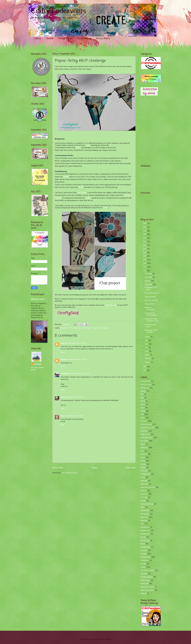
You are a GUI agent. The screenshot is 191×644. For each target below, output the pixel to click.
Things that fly (150, 304)
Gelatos (143, 467)
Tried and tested (150, 297)
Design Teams (65, 38)
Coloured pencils (146, 424)
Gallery (38, 38)
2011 (145, 370)
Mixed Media (145, 511)
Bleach (143, 404)
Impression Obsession (148, 487)
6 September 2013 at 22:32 (80, 374)
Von (62, 416)
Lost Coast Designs (147, 504)
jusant (94, 639)
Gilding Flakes (146, 474)
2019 (145, 249)
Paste (142, 524)
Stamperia (144, 550)
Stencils (143, 567)
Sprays (143, 544)
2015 (145, 263)
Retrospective (145, 527)
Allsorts (143, 391)
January (148, 362)
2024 (145, 231)
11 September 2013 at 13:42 (74, 416)
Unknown (64, 360)
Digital (143, 444)
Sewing (143, 537)
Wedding (144, 593)
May (147, 348)
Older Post (131, 468)
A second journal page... (150, 326)
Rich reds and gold (151, 300)
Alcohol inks (64, 328)
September (149, 284)
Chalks (143, 418)
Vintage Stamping (147, 577)
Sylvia (63, 397)
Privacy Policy (103, 38)
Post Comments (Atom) (69, 473)
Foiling (143, 461)
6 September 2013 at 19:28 (77, 343)
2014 (145, 267)
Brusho (143, 411)
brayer (143, 408)
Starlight (143, 564)
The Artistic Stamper (148, 570)
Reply (63, 352)
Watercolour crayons (148, 587)
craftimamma (66, 374)
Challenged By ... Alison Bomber (151, 314)
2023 (145, 234)
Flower (143, 457)
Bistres (143, 401)
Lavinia (143, 501)
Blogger (108, 639)
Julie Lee (64, 343)
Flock (142, 451)
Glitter (143, 477)
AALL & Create (146, 385)
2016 (145, 260)
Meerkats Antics (38, 299)
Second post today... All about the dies (152, 320)
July (147, 340)
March (148, 355)
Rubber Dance (145, 531)
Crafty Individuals (147, 438)
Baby (142, 398)
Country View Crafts (148, 428)
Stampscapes (145, 560)
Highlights (144, 481)
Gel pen (143, 464)
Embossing (144, 448)
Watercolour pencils (147, 590)
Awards (50, 38)
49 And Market (146, 381)
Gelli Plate (144, 471)
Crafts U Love (145, 434)
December (149, 274)
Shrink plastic (145, 540)
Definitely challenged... (150, 309)
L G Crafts (144, 497)
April (147, 351)
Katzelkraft (144, 494)
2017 (145, 256)
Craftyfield (37, 364)
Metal (80, 328)
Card (142, 414)
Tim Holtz (144, 574)
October (148, 281)
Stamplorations (146, 557)
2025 (145, 227)
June (147, 344)
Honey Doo (144, 484)
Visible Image (145, 580)
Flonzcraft (144, 454)
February (148, 358)
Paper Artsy (96, 328)
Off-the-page (87, 328)
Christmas (144, 421)
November (149, 277)
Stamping (104, 328)
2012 (145, 367)
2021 (145, 242)
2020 (145, 245)
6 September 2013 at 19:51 (78, 360)
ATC (142, 394)
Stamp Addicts (146, 547)
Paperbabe (144, 521)
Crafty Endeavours (58, 10)
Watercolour (145, 584)
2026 (145, 224)
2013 (145, 271)
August (148, 337)
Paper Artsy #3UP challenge (151, 331)
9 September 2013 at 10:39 (75, 397)
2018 (145, 253)
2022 (145, 238)
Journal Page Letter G (152, 293)
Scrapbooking (84, 38)
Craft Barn (144, 431)
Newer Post (58, 468)
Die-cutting (73, 328)
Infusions (144, 491)
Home (94, 468)
